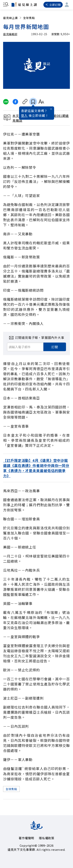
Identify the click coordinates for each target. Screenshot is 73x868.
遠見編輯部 (10, 34)
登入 (24, 115)
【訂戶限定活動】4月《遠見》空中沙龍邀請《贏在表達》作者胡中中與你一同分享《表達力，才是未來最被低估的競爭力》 (36, 468)
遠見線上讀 (13, 18)
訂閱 (55, 347)
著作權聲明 (26, 838)
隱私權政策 (47, 838)
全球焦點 (29, 18)
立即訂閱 (53, 5)
